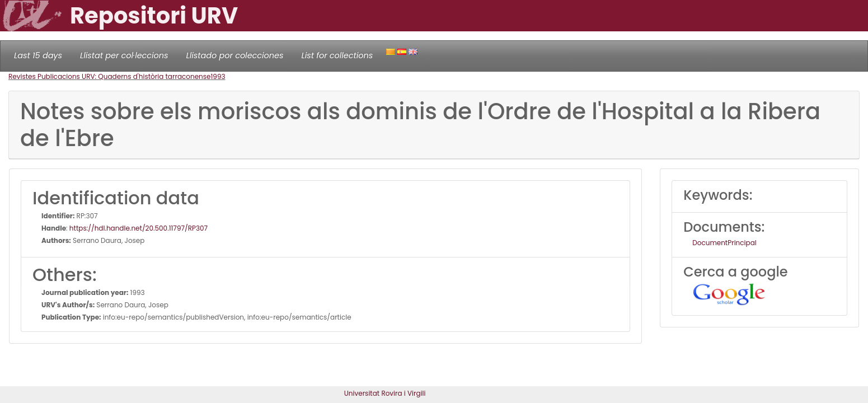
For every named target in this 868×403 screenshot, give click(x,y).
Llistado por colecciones (235, 55)
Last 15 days (38, 55)
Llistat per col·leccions (124, 55)
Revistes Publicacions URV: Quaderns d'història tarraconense (109, 76)
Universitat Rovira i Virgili (385, 393)
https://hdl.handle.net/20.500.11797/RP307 (139, 228)
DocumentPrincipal (724, 243)
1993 (218, 76)
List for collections (337, 55)
